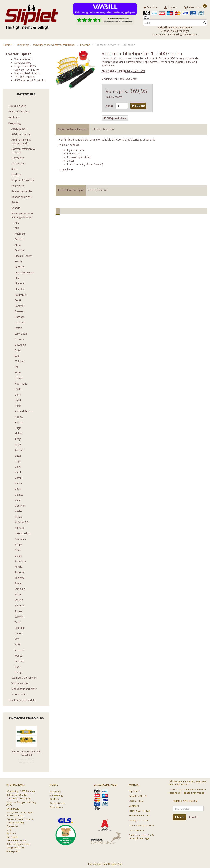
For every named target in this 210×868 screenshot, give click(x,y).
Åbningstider (13, 850)
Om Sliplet (12, 836)
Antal (110, 105)
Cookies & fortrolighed (19, 798)
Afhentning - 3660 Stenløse (21, 791)
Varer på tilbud (98, 189)
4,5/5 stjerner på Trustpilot (30, 79)
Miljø (9, 829)
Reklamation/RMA (16, 839)
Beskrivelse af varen (72, 129)
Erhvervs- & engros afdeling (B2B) (21, 803)
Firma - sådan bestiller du (20, 818)
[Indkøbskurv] (195, 7)
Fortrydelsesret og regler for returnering (20, 813)
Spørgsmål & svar (16, 847)
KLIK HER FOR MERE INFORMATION (123, 70)
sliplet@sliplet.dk (31, 73)
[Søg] (205, 22)
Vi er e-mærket (23, 58)
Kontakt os (12, 825)
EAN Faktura (13, 808)
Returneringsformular (18, 843)
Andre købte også (71, 189)
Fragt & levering (15, 822)
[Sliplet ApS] (31, 16)
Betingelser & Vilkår (17, 794)
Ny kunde (11, 833)
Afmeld (193, 816)
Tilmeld (179, 816)
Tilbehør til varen (103, 129)
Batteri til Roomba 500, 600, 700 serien (26, 752)
